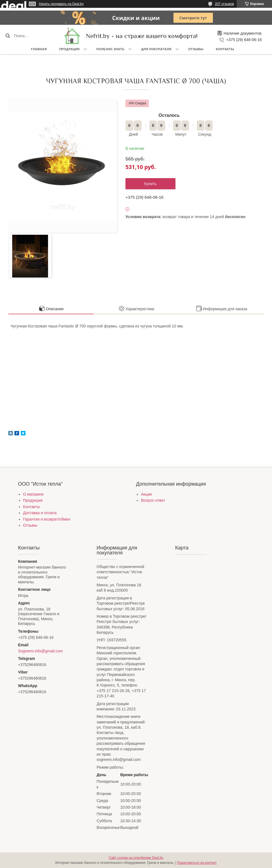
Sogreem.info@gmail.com (40, 651)
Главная (39, 49)
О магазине (33, 494)
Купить (150, 184)
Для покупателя (156, 49)
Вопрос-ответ (153, 500)
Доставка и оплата (40, 513)
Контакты (225, 49)
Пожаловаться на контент (197, 863)
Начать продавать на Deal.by (61, 4)
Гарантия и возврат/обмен (47, 519)
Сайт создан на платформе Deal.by (136, 858)
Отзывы (196, 49)
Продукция (69, 49)
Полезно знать (110, 49)
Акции (146, 494)
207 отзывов (224, 4)
